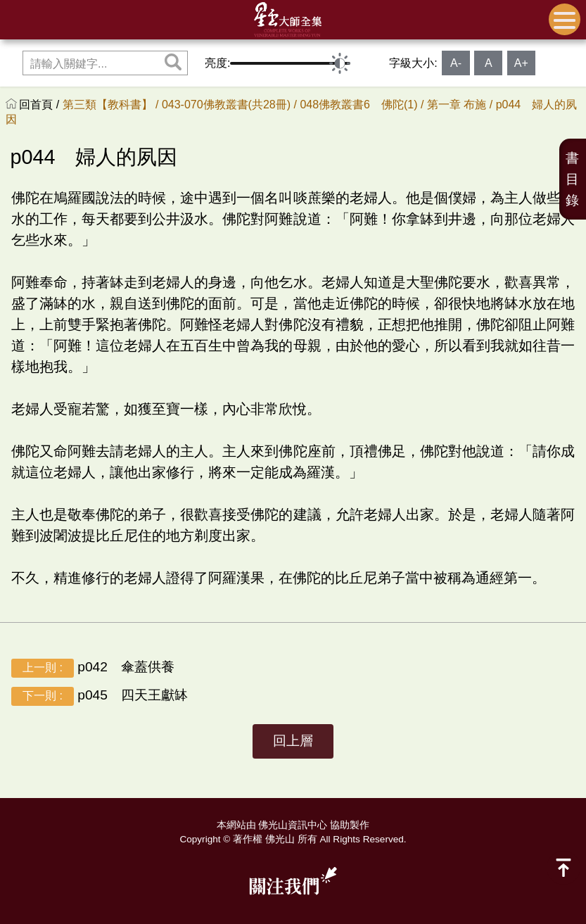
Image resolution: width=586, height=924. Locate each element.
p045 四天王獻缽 (100, 696)
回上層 (293, 741)
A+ (521, 63)
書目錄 (572, 179)
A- (456, 63)
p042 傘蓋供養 (93, 668)
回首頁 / (40, 105)
